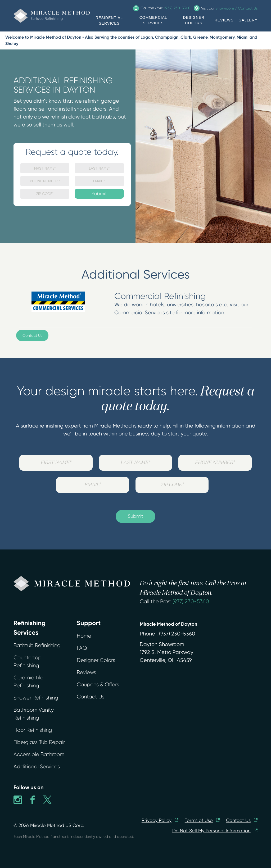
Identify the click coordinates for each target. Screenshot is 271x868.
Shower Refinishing (36, 698)
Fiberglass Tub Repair (39, 742)
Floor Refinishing (33, 730)
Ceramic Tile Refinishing (28, 682)
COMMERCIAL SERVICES (153, 20)
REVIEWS (224, 20)
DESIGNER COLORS (194, 20)
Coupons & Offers (98, 685)
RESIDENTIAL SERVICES (109, 21)
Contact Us (32, 335)
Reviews (86, 672)
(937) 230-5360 (191, 601)
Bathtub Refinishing (37, 645)
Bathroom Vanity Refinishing (34, 714)
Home (84, 636)
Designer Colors (96, 660)
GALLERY (248, 20)
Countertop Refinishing (28, 662)
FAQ (82, 648)
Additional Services (37, 767)
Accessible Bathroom (39, 754)
